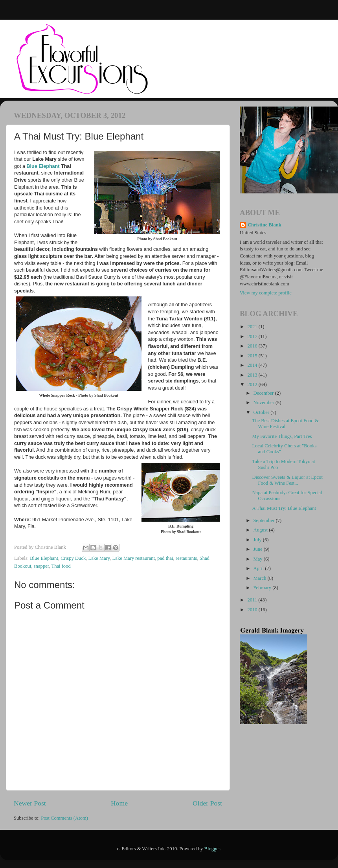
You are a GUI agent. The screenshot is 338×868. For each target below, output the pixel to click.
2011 (253, 600)
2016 (253, 346)
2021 (253, 327)
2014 (253, 365)
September (265, 520)
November (265, 403)
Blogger (212, 849)
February (263, 588)
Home (119, 803)
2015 (253, 356)
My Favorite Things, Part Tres (282, 436)
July (258, 540)
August (261, 530)
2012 (253, 384)
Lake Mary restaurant (134, 558)
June (259, 549)
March (261, 578)
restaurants (186, 558)
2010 (253, 610)
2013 (253, 375)
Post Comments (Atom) (64, 818)
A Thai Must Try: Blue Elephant (284, 508)
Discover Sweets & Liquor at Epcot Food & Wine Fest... (287, 480)
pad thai (165, 558)
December (264, 393)
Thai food (61, 566)
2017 (253, 337)
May (259, 559)
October (262, 412)
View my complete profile (266, 293)
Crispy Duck (73, 558)
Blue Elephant (43, 166)
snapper (41, 566)
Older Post (207, 803)
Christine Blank (265, 225)
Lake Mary (99, 558)
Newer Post (30, 803)
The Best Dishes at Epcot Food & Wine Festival (285, 424)
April (259, 568)
